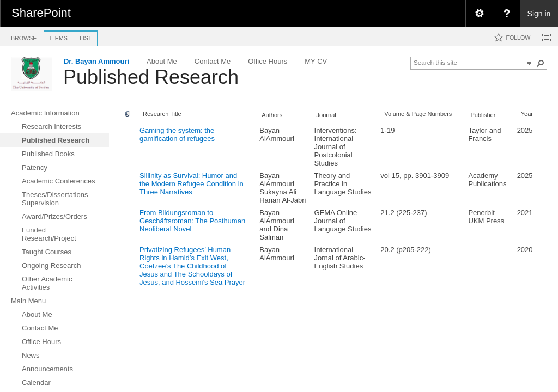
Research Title (162, 114)
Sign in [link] (539, 14)
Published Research (151, 77)
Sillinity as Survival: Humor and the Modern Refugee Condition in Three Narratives (192, 184)
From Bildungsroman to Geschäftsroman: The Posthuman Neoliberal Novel (192, 221)
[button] (541, 63)
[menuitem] (479, 14)
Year (527, 114)
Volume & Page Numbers (418, 114)
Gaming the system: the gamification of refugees (177, 134)
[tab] (24, 36)
